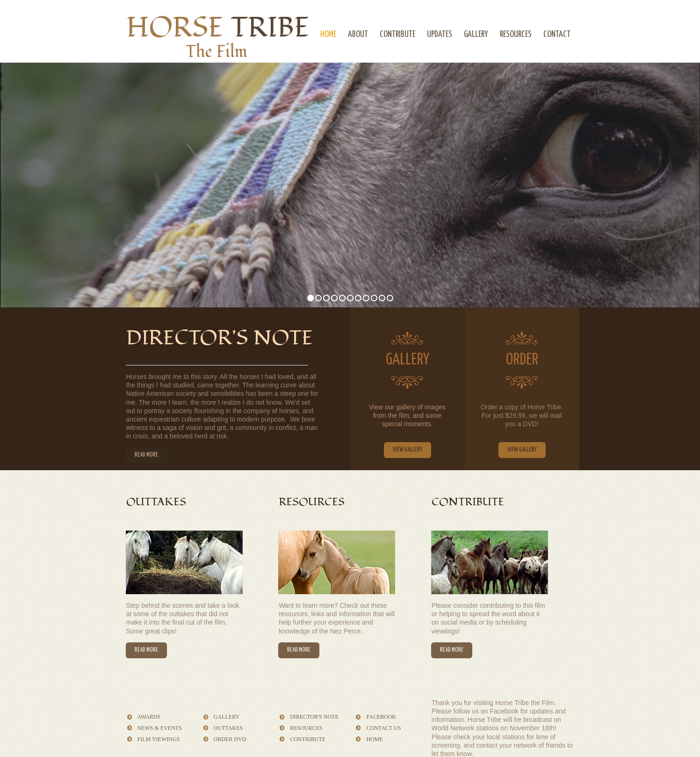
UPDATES (440, 34)
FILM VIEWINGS (159, 739)
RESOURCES (516, 34)
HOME (328, 34)
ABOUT (358, 34)
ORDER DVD (230, 739)
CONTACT (557, 34)
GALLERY (476, 34)
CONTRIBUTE (397, 34)
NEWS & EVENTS (160, 728)
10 (382, 298)
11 (390, 298)
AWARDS (149, 717)
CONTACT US (383, 728)
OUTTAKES (228, 728)
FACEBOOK (381, 717)
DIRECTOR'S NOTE (314, 717)
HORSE (218, 28)
